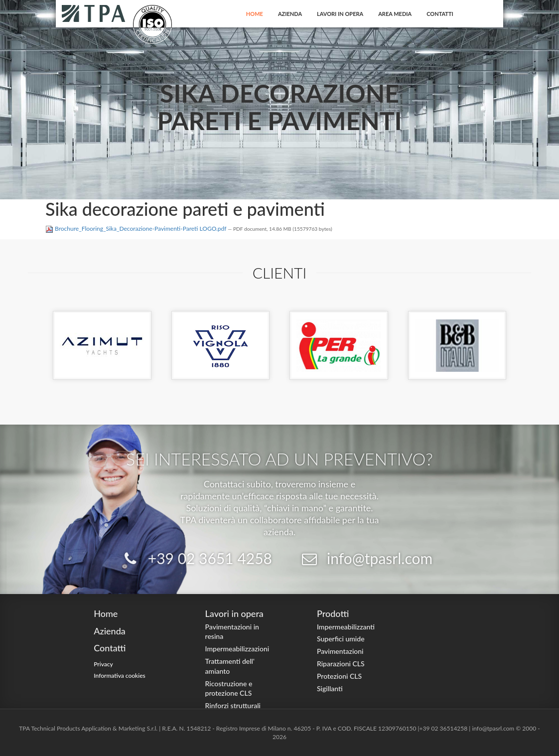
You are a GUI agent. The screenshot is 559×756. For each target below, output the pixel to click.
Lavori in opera (340, 14)
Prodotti (333, 613)
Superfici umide (341, 639)
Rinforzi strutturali (233, 705)
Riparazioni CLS (341, 664)
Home (255, 14)
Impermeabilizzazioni (237, 649)
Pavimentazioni (340, 651)
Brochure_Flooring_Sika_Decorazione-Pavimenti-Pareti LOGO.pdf (137, 228)
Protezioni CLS (339, 676)
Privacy (103, 664)
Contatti (440, 14)
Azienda (290, 14)
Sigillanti (330, 688)
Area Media (395, 14)
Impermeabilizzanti (346, 627)
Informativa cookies (120, 676)
